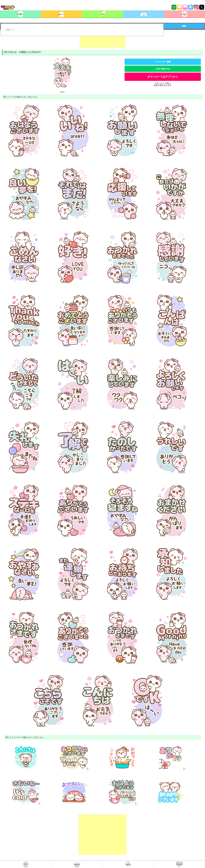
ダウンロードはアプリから (163, 77)
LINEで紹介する (163, 69)
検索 (184, 26)
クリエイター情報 (163, 62)
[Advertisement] (102, 40)
